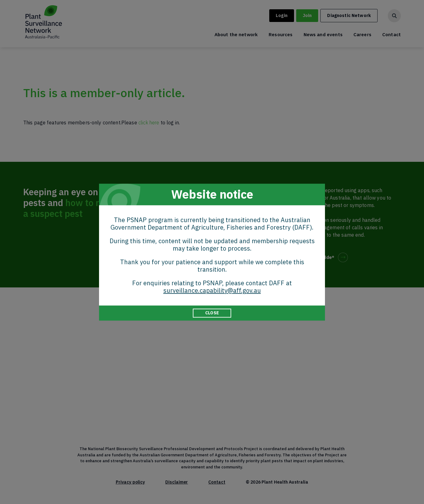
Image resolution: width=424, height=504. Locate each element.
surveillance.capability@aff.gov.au (212, 290)
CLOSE (212, 313)
